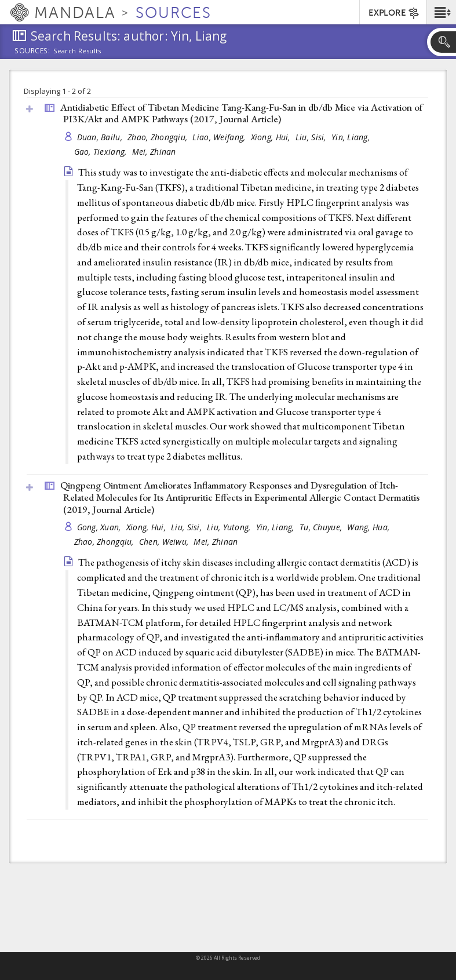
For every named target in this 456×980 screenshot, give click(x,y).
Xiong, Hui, (272, 137)
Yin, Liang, (352, 137)
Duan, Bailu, (101, 137)
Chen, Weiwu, (165, 542)
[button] (441, 12)
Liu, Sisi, (312, 137)
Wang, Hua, (369, 527)
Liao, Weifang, (220, 137)
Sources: (32, 52)
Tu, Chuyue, (322, 527)
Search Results (77, 51)
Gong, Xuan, (100, 527)
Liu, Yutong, (230, 527)
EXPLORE (394, 13)
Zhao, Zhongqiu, (158, 137)
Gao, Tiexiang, (102, 152)
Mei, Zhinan (154, 152)
